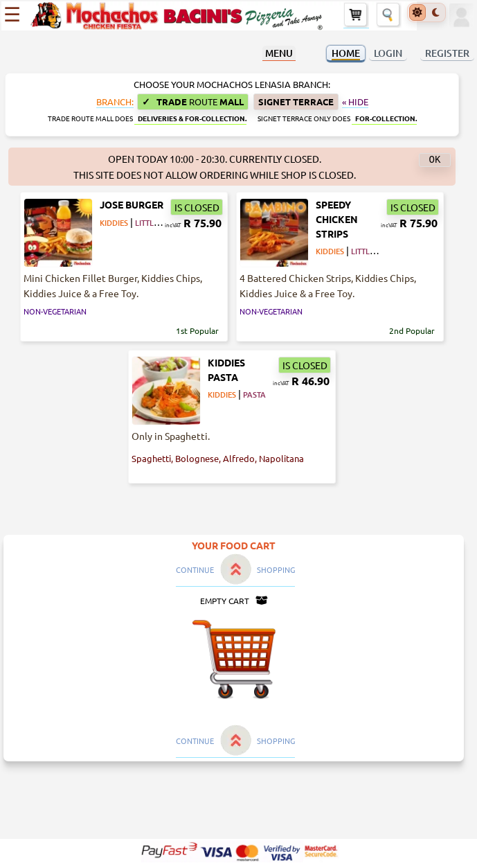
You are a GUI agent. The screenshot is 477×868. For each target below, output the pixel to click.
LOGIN (388, 53)
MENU (279, 53)
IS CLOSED (197, 207)
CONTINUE (195, 569)
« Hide (355, 102)
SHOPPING (276, 569)
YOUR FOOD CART (234, 545)
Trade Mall (193, 101)
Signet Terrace (296, 101)
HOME (346, 53)
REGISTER (447, 53)
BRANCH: (115, 102)
